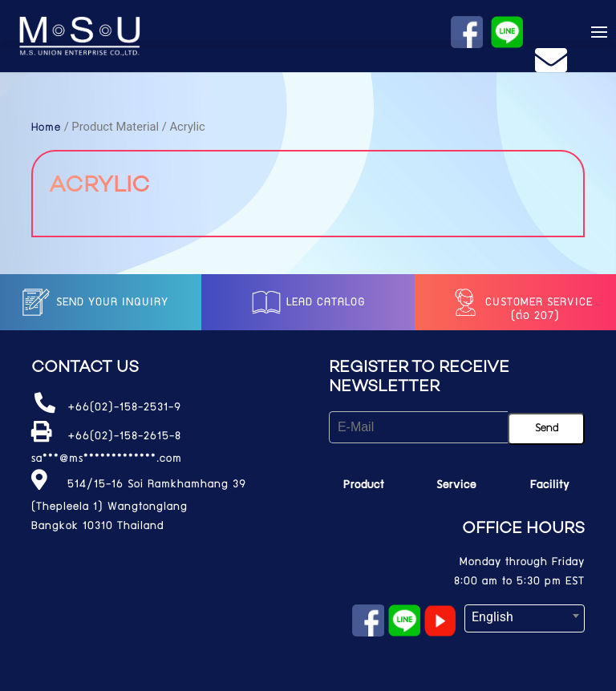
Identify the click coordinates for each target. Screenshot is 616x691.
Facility (550, 486)
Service (456, 486)
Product (364, 486)
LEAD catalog (308, 303)
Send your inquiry (94, 303)
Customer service (521, 303)
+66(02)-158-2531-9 (124, 408)
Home (46, 128)
